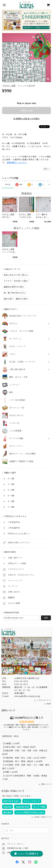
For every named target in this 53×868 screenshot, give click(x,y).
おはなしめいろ (16, 415)
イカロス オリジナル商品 (21, 331)
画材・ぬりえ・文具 (18, 377)
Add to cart (27, 110)
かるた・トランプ (17, 346)
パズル (12, 354)
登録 (46, 618)
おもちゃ (13, 323)
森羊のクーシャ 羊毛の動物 (22, 454)
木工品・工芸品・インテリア (22, 362)
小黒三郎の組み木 (17, 369)
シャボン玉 (14, 423)
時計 (11, 392)
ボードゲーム (15, 339)
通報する (47, 169)
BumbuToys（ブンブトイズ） (23, 316)
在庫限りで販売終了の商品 (21, 461)
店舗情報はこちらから (17, 162)
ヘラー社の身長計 (17, 400)
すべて (8, 184)
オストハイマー (16, 446)
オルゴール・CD (17, 408)
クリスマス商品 (16, 438)
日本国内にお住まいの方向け (26, 119)
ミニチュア (14, 385)
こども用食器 (15, 431)
